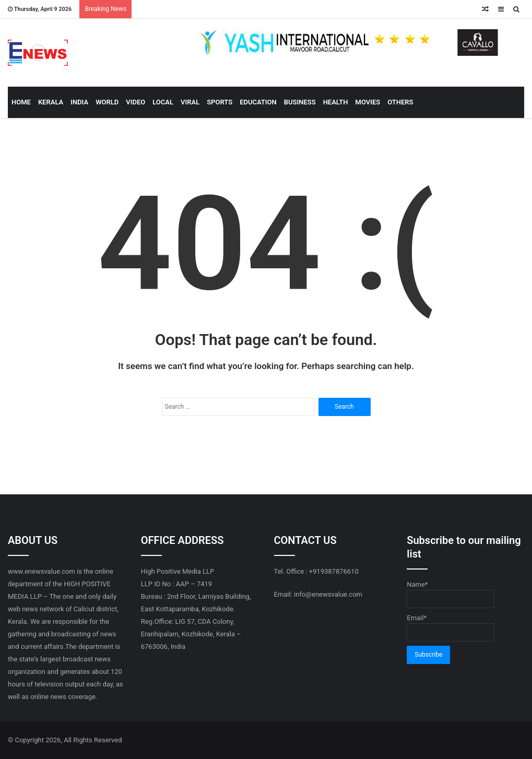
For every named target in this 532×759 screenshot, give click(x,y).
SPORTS (220, 102)
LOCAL (163, 102)
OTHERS (400, 102)
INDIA (79, 102)
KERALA (51, 102)
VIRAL (190, 102)
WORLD (107, 102)
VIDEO (135, 102)
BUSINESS (300, 102)
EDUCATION (258, 102)
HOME (21, 102)
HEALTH (336, 102)
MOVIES (368, 102)
